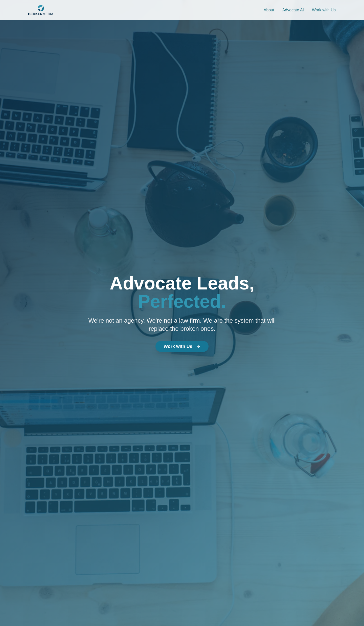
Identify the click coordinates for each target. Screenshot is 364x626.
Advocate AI (293, 10)
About (269, 10)
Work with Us (324, 10)
